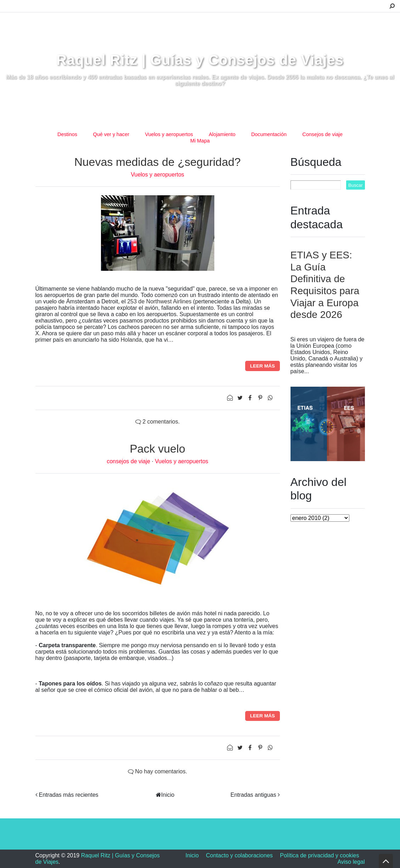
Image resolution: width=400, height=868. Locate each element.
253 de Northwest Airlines (159, 301)
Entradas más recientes (69, 795)
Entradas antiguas (253, 795)
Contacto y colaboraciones (239, 855)
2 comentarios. (157, 422)
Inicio (168, 795)
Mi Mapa (200, 141)
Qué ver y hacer (111, 134)
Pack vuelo (157, 449)
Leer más (263, 366)
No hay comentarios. (157, 771)
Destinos (67, 134)
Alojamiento (222, 134)
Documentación (269, 134)
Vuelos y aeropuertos (169, 134)
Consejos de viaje (322, 134)
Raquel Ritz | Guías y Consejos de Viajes (200, 60)
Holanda (131, 340)
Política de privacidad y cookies (319, 855)
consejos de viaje (129, 461)
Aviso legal (351, 862)
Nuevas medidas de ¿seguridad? (158, 162)
